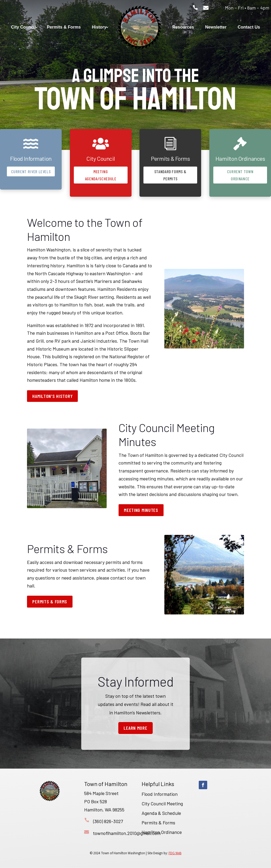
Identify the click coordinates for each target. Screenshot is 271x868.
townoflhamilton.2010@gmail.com (127, 833)
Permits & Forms (64, 27)
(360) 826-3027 (108, 821)
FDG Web (175, 853)
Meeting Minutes (141, 510)
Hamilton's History (52, 396)
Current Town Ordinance (240, 175)
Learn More (135, 728)
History (99, 27)
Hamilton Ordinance (162, 832)
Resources (183, 27)
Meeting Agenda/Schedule (101, 175)
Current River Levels (31, 171)
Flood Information (160, 794)
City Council (23, 27)
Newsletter (216, 27)
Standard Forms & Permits (170, 175)
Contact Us (249, 27)
